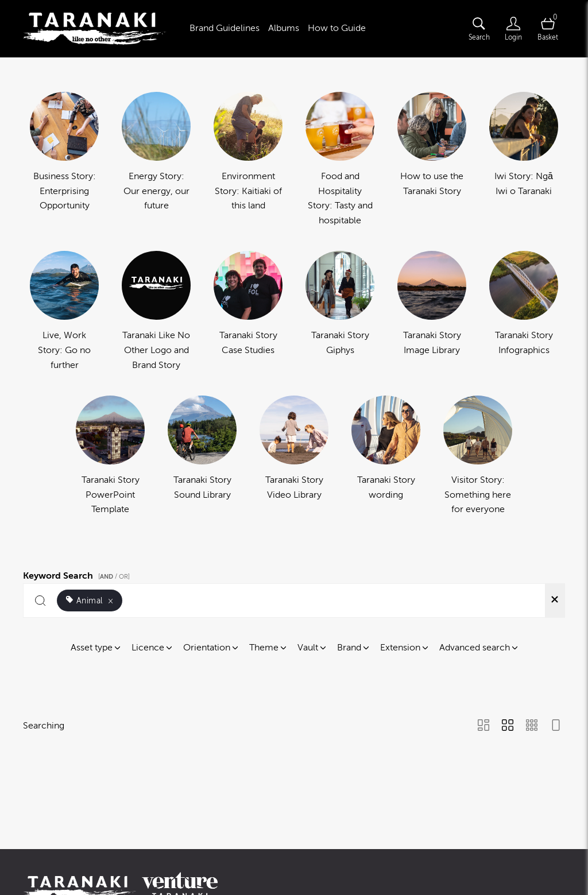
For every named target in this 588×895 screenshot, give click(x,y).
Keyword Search (78, 574)
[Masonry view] (483, 726)
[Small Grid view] (532, 726)
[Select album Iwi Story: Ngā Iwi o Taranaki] (524, 160)
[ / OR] (114, 577)
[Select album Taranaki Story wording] (386, 456)
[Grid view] (508, 726)
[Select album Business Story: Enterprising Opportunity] (64, 160)
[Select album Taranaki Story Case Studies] (248, 312)
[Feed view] (556, 726)
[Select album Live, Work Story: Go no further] (64, 312)
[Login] (513, 29)
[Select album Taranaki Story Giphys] (340, 312)
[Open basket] (548, 29)
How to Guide (337, 28)
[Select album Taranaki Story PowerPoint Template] (110, 456)
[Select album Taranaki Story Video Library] (294, 456)
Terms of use (377, 847)
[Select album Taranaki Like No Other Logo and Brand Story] (156, 312)
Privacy (426, 847)
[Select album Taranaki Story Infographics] (524, 312)
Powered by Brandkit (294, 872)
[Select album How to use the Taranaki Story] (432, 160)
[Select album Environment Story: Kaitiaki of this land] (248, 160)
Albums (284, 28)
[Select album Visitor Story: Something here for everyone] (478, 456)
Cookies (465, 847)
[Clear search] (555, 600)
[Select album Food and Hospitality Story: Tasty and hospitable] (340, 160)
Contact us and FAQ (303, 847)
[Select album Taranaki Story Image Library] (432, 312)
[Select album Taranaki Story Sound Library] (202, 456)
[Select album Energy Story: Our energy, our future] (156, 160)
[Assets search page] (479, 29)
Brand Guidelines (225, 28)
